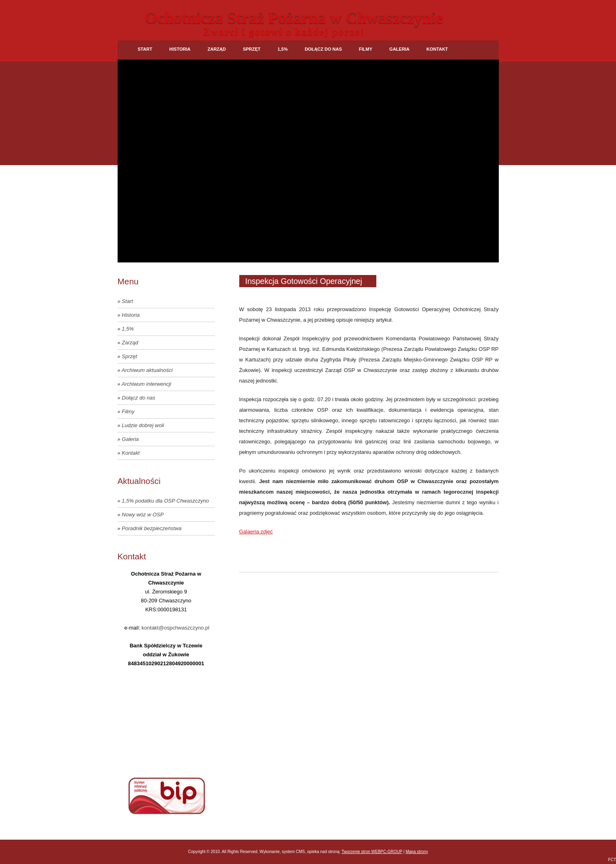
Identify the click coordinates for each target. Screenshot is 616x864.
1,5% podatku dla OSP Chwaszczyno (165, 501)
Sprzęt (252, 49)
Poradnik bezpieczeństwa (151, 528)
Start (145, 49)
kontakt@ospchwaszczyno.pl (175, 628)
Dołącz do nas (323, 49)
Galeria (399, 49)
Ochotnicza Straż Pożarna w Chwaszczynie (294, 18)
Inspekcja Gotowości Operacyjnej (304, 281)
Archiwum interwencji (146, 384)
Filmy (366, 49)
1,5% (282, 49)
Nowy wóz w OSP (143, 515)
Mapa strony (417, 852)
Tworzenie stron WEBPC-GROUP (372, 852)
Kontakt (437, 49)
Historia (180, 49)
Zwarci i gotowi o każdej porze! (284, 32)
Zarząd (217, 49)
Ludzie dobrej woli (143, 425)
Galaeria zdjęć (256, 532)
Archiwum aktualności (147, 370)
